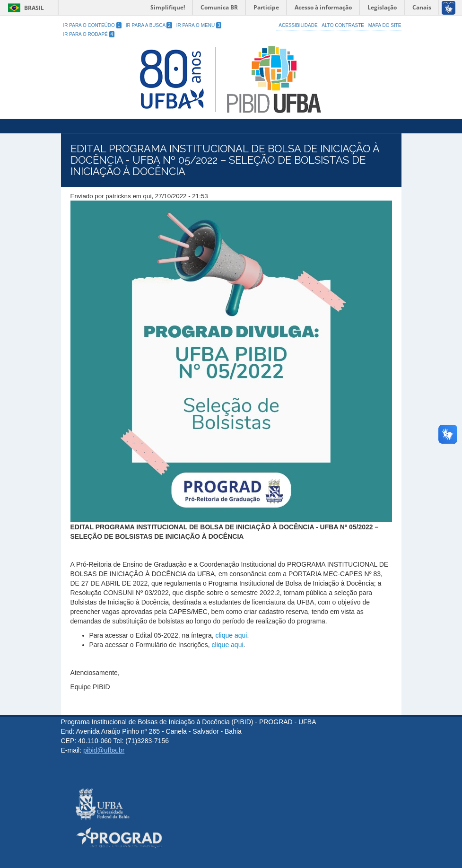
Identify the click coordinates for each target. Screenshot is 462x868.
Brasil (24, 8)
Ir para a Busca (149, 25)
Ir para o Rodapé (89, 34)
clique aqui (231, 635)
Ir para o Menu (199, 25)
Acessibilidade (298, 25)
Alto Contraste (343, 25)
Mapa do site (385, 25)
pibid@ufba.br (104, 750)
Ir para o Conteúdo (93, 25)
